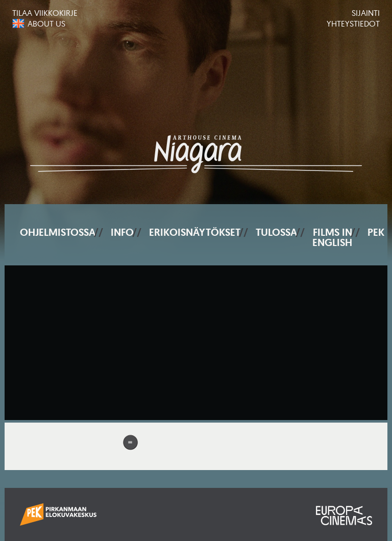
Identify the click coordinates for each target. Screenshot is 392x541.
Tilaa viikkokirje (45, 13)
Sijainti (366, 13)
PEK (376, 232)
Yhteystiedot (353, 23)
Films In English (332, 237)
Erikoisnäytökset (195, 232)
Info (122, 232)
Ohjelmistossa (58, 232)
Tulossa (276, 232)
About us (46, 23)
